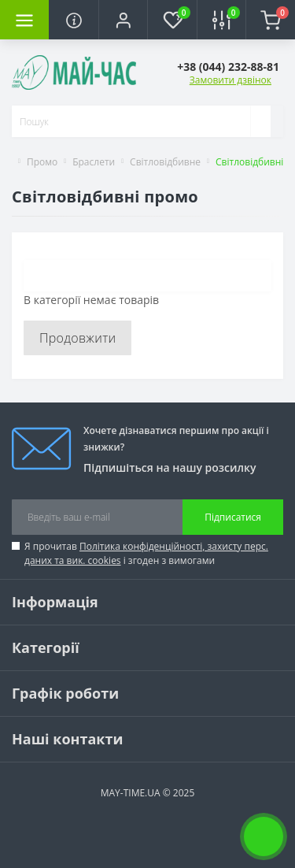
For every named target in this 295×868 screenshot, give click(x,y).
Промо (42, 162)
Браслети (94, 162)
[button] (123, 20)
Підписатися (233, 517)
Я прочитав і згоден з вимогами (146, 553)
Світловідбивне (165, 162)
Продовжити (77, 338)
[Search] (260, 121)
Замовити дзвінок (230, 80)
